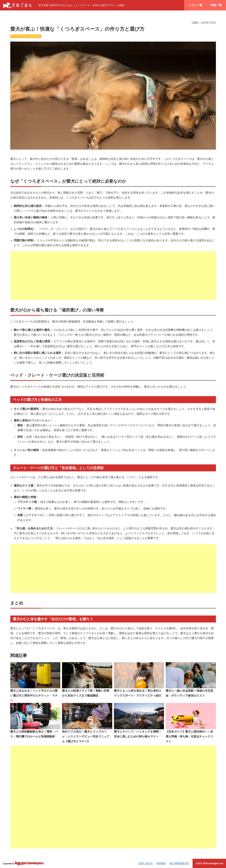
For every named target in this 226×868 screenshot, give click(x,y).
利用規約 (161, 863)
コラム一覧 (195, 5)
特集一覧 (216, 5)
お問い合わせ (145, 863)
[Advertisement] (113, 276)
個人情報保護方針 (179, 863)
